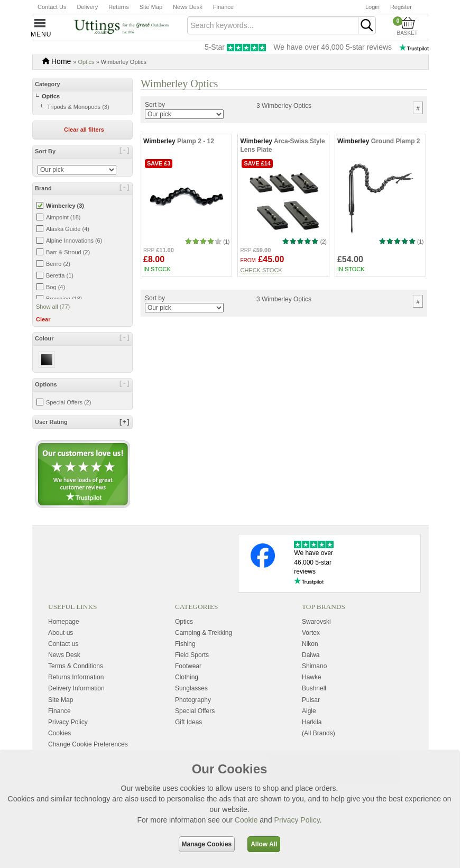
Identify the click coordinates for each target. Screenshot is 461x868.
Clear (43, 319)
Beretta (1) (60, 275)
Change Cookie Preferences (88, 744)
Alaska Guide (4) (68, 229)
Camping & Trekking (204, 633)
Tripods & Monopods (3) (78, 107)
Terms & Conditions (76, 666)
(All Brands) (319, 733)
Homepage (64, 622)
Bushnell (314, 688)
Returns (119, 7)
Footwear (188, 666)
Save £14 (257, 163)
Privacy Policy (297, 820)
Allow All (264, 844)
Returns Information (76, 677)
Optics (86, 62)
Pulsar (311, 700)
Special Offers (195, 711)
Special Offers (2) (68, 402)
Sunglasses (191, 688)
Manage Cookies (207, 844)
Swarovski (316, 622)
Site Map (151, 7)
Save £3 (159, 163)
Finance (223, 7)
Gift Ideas (188, 722)
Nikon (310, 644)
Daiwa (311, 655)
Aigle (309, 711)
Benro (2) (58, 264)
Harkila (312, 722)
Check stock (261, 270)
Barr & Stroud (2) (68, 252)
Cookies (59, 733)
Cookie (246, 820)
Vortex (311, 633)
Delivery (87, 7)
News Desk (188, 7)
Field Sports (192, 655)
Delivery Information (76, 688)
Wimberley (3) (65, 206)
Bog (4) (56, 287)
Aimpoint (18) (63, 217)
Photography (193, 700)
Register (401, 7)
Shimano (314, 666)
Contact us (63, 644)
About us (61, 633)
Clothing (187, 677)
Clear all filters (84, 130)
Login (372, 7)
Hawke (312, 677)
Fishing (185, 644)
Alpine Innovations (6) (74, 241)
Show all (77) (53, 307)
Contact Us (52, 7)
